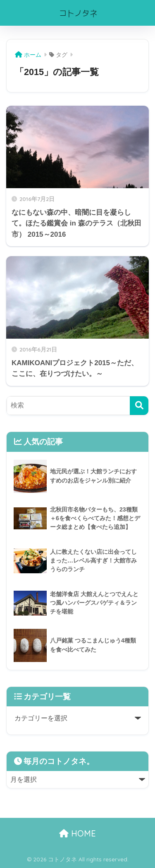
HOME (77, 833)
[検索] (139, 406)
